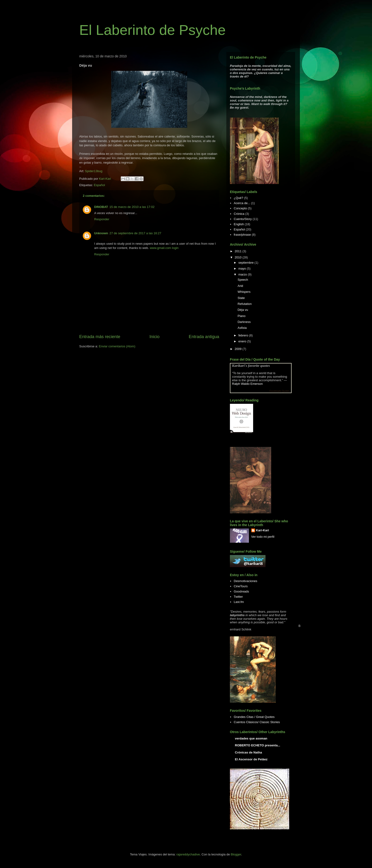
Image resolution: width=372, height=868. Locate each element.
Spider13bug (94, 171)
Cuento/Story (243, 219)
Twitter (238, 597)
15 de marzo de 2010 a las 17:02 (132, 207)
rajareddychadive (188, 854)
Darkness (244, 322)
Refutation (244, 304)
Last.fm (239, 602)
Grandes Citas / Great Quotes (254, 717)
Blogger (236, 854)
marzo (243, 274)
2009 (239, 349)
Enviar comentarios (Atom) (117, 346)
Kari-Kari (263, 530)
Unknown (101, 233)
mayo (243, 269)
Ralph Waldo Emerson (247, 384)
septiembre (246, 263)
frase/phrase (242, 235)
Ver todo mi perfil (263, 537)
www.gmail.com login (164, 248)
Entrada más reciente (100, 337)
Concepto (240, 208)
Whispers (244, 292)
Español (99, 185)
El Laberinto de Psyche (152, 30)
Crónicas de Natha (248, 752)
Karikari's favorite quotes (251, 365)
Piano (241, 316)
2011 (239, 251)
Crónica (239, 214)
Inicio (154, 337)
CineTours (241, 586)
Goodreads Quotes (280, 391)
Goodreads (241, 591)
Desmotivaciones (245, 581)
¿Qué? (238, 198)
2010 (239, 257)
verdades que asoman (251, 738)
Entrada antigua (204, 337)
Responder (102, 219)
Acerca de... (242, 203)
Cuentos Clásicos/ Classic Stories (257, 722)
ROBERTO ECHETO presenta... (258, 745)
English (239, 224)
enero (243, 341)
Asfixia (242, 328)
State (241, 298)
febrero (244, 335)
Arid (240, 286)
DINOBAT (101, 207)
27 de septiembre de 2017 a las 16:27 (135, 233)
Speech (243, 280)
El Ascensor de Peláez (251, 759)
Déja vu (243, 310)
